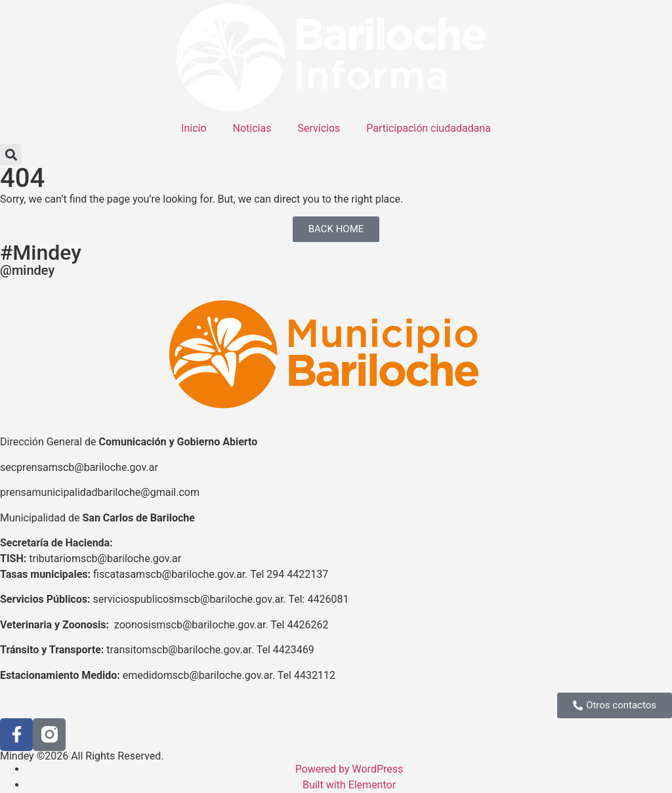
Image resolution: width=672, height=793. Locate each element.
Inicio (194, 128)
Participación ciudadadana (429, 128)
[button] (11, 154)
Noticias (252, 128)
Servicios (319, 128)
